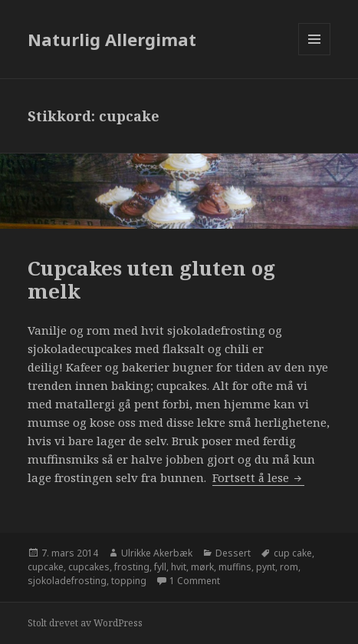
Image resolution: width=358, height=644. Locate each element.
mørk (202, 567)
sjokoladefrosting (67, 581)
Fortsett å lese (258, 477)
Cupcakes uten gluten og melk (151, 279)
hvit (179, 567)
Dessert (233, 553)
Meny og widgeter (315, 55)
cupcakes (89, 567)
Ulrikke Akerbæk (157, 553)
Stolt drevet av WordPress (85, 623)
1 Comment (195, 581)
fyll (160, 567)
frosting (132, 567)
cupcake (46, 567)
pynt (266, 567)
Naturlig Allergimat (112, 39)
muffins (235, 567)
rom (289, 567)
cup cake (293, 553)
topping (129, 581)
